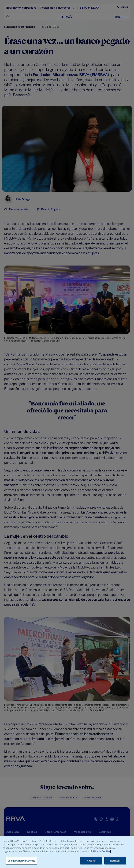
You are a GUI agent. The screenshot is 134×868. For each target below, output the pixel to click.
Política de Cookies (100, 851)
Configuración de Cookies (21, 861)
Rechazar (115, 861)
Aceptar (91, 861)
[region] (67, 852)
